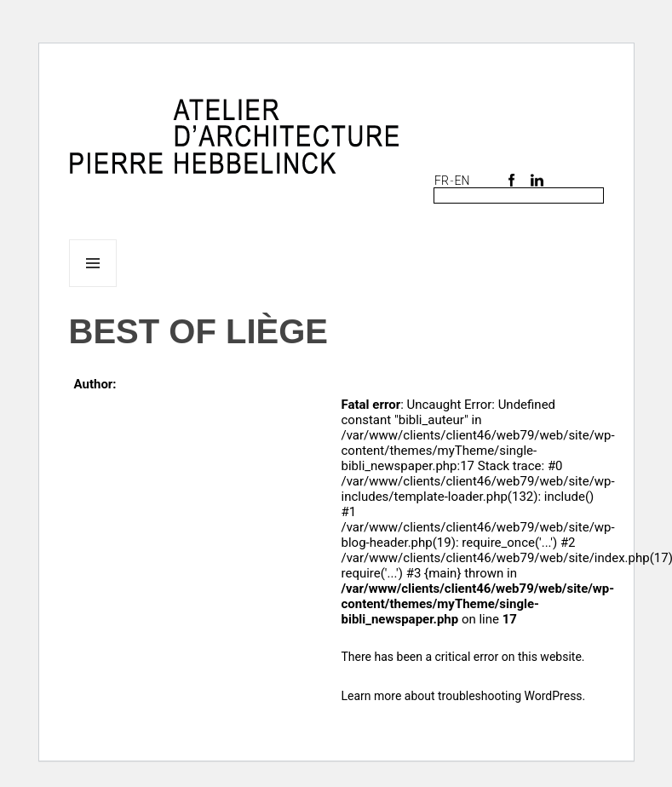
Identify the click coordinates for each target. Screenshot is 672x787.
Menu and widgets (93, 287)
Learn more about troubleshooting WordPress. (464, 696)
